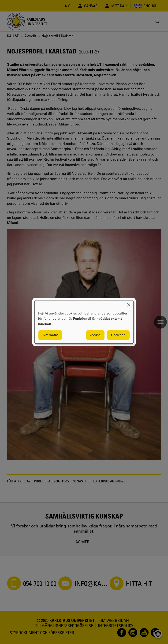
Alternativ (50, 335)
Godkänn (118, 335)
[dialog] (84, 322)
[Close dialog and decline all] (129, 303)
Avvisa (95, 335)
